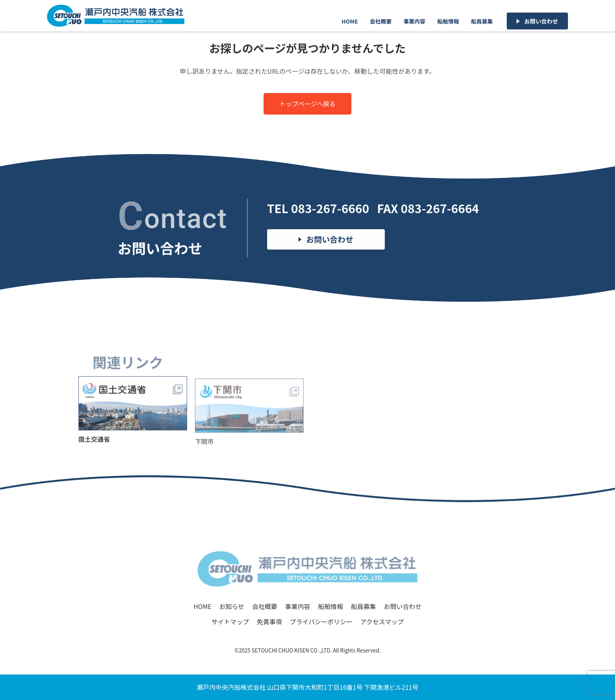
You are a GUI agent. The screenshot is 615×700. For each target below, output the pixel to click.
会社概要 (381, 21)
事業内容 (415, 21)
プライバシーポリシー (321, 622)
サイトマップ (230, 622)
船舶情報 (448, 21)
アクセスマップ (382, 622)
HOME (350, 21)
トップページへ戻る (307, 104)
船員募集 (482, 21)
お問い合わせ (541, 21)
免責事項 (269, 622)
